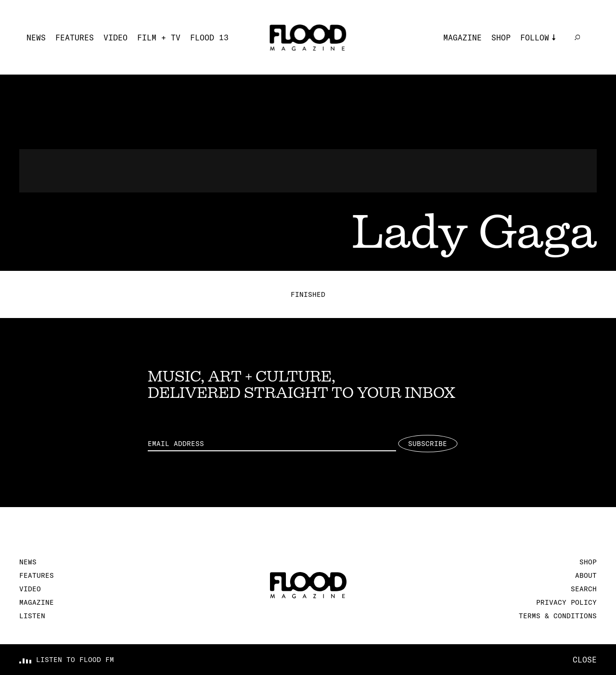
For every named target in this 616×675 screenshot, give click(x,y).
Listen (32, 616)
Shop (501, 38)
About (586, 575)
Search (584, 589)
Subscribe (428, 444)
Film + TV (159, 38)
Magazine (462, 38)
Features (75, 38)
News (36, 38)
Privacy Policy (566, 602)
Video (115, 38)
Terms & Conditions (558, 616)
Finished (308, 294)
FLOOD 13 (209, 38)
